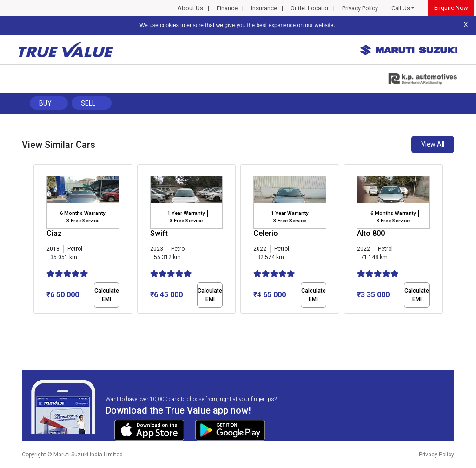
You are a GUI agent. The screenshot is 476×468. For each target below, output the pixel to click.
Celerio (266, 233)
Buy (45, 103)
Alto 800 (371, 233)
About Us (190, 8)
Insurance (264, 8)
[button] (36, 321)
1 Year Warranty (186, 213)
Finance (227, 8)
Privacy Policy (360, 8)
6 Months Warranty (83, 213)
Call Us (401, 8)
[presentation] (38, 241)
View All (433, 144)
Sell (88, 103)
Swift (159, 233)
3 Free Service (83, 221)
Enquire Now (451, 8)
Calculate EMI (107, 295)
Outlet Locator (310, 8)
